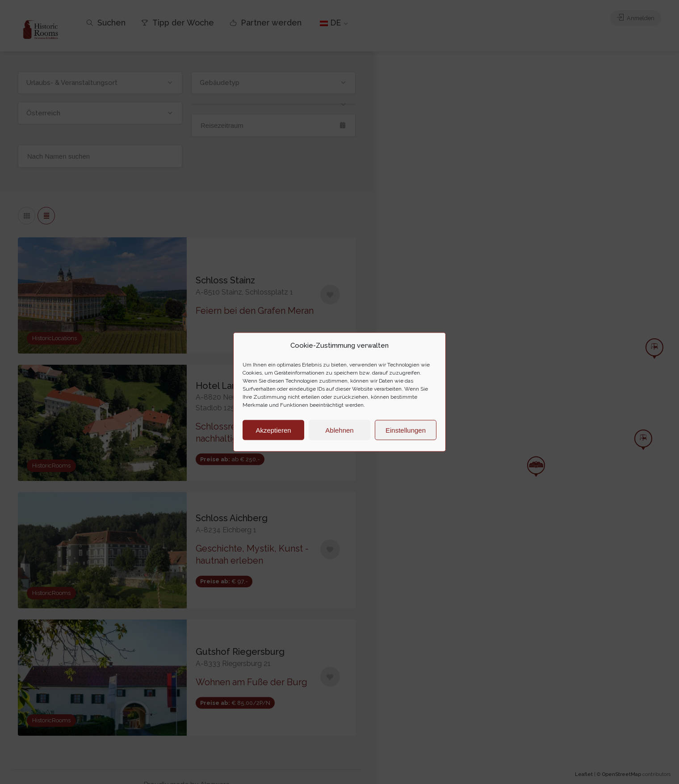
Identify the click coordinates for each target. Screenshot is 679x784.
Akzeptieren (273, 430)
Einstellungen (406, 430)
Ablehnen (339, 430)
